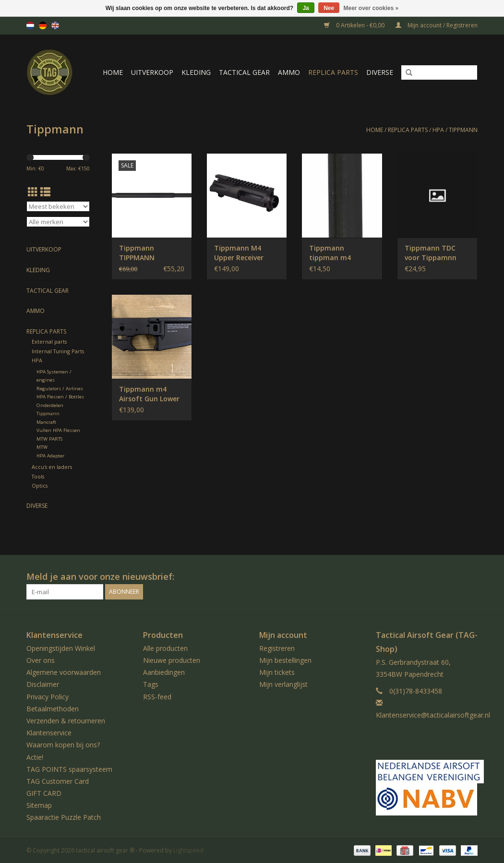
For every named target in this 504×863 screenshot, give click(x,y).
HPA (438, 130)
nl (30, 25)
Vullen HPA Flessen (58, 430)
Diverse (380, 72)
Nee (329, 8)
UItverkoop (152, 72)
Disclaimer (43, 684)
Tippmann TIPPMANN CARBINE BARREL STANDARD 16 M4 (148, 253)
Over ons (41, 660)
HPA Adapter (50, 456)
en (55, 25)
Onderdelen (50, 405)
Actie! (35, 757)
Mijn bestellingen (285, 660)
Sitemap (39, 805)
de (43, 25)
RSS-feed (157, 697)
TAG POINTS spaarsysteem (69, 769)
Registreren (277, 648)
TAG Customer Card (58, 781)
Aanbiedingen (164, 672)
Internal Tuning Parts (58, 351)
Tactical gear (244, 72)
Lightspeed (188, 850)
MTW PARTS (49, 439)
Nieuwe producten (172, 660)
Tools (38, 476)
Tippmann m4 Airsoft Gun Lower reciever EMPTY (149, 394)
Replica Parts (333, 72)
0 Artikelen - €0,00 (355, 25)
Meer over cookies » (371, 8)
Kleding (196, 72)
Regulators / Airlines (60, 389)
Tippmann (463, 130)
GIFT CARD (44, 793)
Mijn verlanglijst (283, 684)
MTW (42, 447)
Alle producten (165, 648)
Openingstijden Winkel (61, 648)
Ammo (289, 72)
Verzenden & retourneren (66, 721)
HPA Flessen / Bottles (60, 397)
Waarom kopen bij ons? (63, 745)
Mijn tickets (277, 672)
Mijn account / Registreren (437, 25)
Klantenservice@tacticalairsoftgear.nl (433, 715)
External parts (49, 342)
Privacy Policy (48, 697)
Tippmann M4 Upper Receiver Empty (239, 253)
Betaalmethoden (53, 709)
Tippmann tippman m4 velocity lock (330, 253)
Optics (40, 485)
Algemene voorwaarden (64, 672)
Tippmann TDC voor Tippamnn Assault (431, 253)
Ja (306, 8)
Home (113, 72)
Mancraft (46, 422)
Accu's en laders (52, 467)
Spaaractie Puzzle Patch (64, 817)
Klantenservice (49, 733)
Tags (151, 684)
